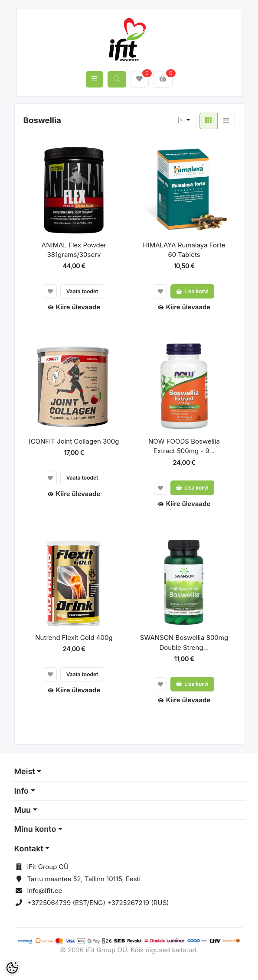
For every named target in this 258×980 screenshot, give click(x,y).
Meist (25, 771)
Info (22, 791)
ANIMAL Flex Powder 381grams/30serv (74, 250)
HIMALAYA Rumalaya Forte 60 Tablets (184, 250)
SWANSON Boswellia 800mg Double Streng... (184, 643)
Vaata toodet (82, 291)
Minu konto (35, 829)
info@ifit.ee (45, 891)
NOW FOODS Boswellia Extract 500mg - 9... (184, 446)
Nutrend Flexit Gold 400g (74, 638)
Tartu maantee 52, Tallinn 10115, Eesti (84, 879)
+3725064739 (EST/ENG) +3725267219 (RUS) (98, 903)
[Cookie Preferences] (12, 968)
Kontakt (29, 849)
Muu (23, 810)
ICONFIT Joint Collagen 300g (74, 441)
